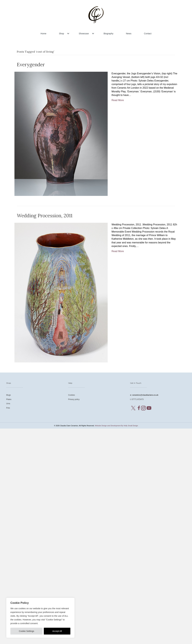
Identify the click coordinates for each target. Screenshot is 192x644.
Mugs (8, 395)
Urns (8, 404)
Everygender (31, 65)
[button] (68, 34)
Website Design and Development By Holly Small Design (116, 426)
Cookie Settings (27, 631)
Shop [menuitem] (61, 34)
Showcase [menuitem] (84, 34)
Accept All (57, 631)
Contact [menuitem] (148, 34)
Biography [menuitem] (109, 34)
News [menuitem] (129, 34)
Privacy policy (74, 399)
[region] (40, 618)
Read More (118, 100)
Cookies (72, 395)
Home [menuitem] (43, 34)
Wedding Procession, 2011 (45, 216)
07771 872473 (138, 399)
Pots (8, 408)
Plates (9, 399)
